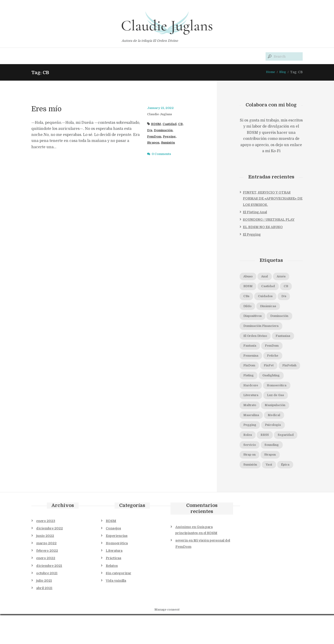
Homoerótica (117, 573)
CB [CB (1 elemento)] (292, 287)
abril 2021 (44, 618)
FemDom (155, 137)
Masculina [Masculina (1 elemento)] (253, 432)
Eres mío (51, 109)
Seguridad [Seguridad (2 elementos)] (253, 463)
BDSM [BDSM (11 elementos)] (249, 287)
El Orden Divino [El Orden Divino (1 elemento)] (258, 339)
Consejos (113, 558)
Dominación (165, 131)
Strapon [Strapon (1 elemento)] (251, 484)
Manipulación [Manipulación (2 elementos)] (280, 422)
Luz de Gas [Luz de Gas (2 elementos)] (281, 412)
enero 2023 (46, 551)
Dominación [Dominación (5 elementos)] (285, 319)
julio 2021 (44, 611)
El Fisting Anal (255, 213)
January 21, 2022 (162, 108)
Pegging (172, 137)
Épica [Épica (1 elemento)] (265, 494)
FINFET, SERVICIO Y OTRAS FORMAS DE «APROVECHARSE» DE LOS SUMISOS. (273, 199)
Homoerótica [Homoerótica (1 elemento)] (282, 401)
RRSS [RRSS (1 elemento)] (267, 453)
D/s (150, 131)
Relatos (112, 596)
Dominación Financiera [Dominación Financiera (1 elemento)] (264, 329)
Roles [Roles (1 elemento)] (248, 453)
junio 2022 (45, 566)
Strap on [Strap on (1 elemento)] (277, 474)
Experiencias (117, 566)
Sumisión (171, 143)
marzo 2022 (46, 573)
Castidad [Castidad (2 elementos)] (272, 287)
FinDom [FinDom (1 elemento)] (273, 370)
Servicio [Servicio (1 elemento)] (279, 463)
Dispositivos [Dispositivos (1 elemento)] (254, 319)
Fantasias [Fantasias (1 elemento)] (252, 350)
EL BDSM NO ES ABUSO (263, 227)
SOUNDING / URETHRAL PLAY (269, 220)
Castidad (171, 124)
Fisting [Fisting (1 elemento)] (250, 391)
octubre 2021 (47, 603)
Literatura (114, 581)
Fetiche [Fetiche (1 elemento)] (250, 370)
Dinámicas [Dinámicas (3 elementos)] (272, 308)
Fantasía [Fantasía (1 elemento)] (278, 350)
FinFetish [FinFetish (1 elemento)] (273, 381)
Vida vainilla (116, 611)
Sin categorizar (119, 603)
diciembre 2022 (50, 558)
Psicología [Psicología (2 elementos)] (277, 443)
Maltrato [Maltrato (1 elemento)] (251, 422)
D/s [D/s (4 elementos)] (290, 298)
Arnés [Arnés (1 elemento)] (287, 277)
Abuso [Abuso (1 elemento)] (249, 277)
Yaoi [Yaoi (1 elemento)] (247, 494)
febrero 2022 (47, 581)
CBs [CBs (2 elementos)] (247, 298)
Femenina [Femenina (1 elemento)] (278, 360)
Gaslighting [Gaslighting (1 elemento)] (276, 391)
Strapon (154, 143)
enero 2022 (46, 588)
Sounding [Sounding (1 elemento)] (252, 474)
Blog (282, 72)
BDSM (156, 124)
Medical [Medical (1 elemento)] (278, 432)
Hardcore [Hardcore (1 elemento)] (252, 401)
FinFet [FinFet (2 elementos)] (249, 381)
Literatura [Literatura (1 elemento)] (253, 412)
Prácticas (114, 588)
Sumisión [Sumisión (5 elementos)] (275, 484)
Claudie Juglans (161, 115)
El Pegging (252, 235)
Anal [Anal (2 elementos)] (268, 277)
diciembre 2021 (49, 596)
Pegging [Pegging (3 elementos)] (251, 443)
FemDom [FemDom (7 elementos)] (252, 360)
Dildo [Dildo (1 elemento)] (248, 308)
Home (270, 72)
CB (183, 124)
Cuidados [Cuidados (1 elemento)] (269, 298)
